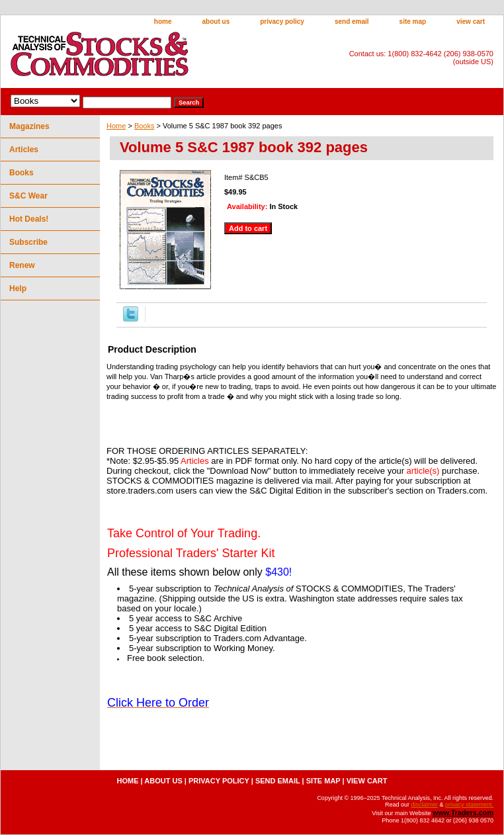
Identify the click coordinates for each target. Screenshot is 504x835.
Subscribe (28, 242)
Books (145, 126)
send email (352, 22)
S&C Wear (28, 196)
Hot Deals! (29, 219)
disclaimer (424, 805)
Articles (24, 150)
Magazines (29, 126)
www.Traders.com (463, 813)
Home (116, 126)
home (163, 22)
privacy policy (282, 22)
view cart (471, 22)
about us (216, 22)
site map (413, 22)
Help (18, 288)
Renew (22, 265)
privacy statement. (469, 805)
